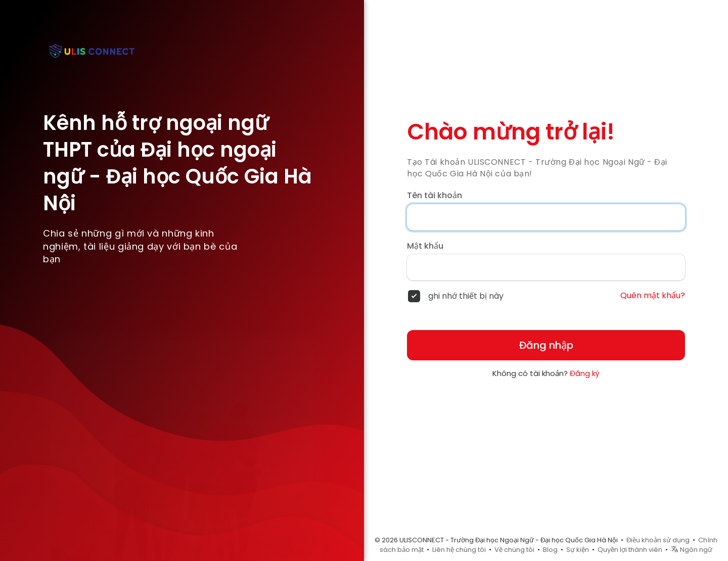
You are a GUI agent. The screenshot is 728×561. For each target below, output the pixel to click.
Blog (550, 550)
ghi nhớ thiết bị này (466, 296)
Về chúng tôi (514, 550)
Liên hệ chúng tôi (459, 550)
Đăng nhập (546, 345)
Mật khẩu (425, 246)
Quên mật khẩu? (653, 296)
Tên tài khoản (435, 196)
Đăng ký (585, 373)
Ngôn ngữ (692, 550)
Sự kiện (578, 550)
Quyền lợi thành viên (630, 550)
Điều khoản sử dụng (658, 540)
